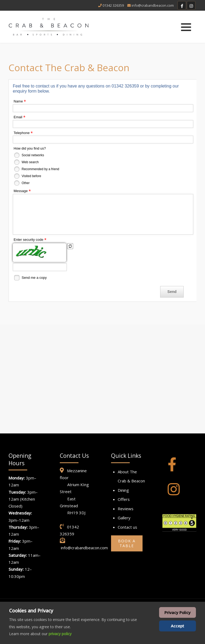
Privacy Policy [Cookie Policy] (178, 612)
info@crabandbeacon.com (153, 5)
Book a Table (127, 543)
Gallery (124, 518)
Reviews (126, 509)
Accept (178, 626)
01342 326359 (113, 5)
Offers (124, 499)
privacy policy (60, 634)
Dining (123, 490)
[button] (186, 27)
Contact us (127, 527)
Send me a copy (34, 278)
